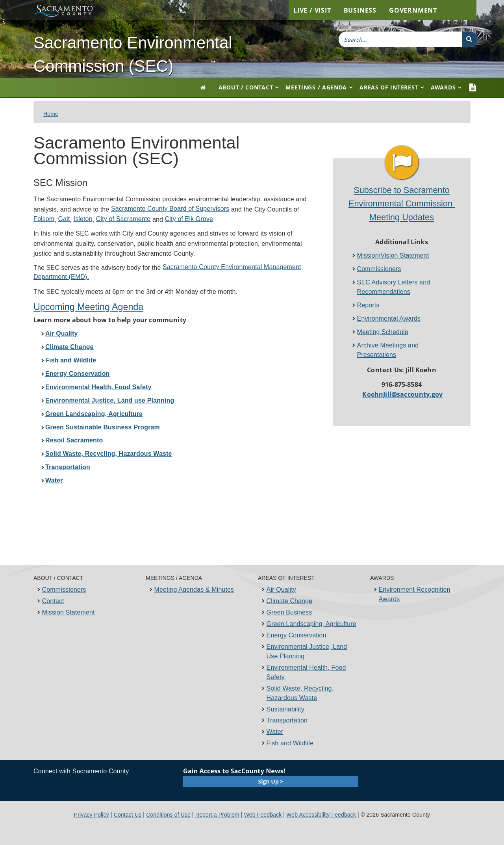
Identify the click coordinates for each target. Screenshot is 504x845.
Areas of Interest (389, 87)
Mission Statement (69, 612)
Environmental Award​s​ (389, 318)
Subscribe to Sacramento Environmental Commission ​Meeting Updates (402, 204)
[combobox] (400, 39)
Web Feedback (263, 815)
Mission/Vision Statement (393, 255)
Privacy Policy (92, 815)
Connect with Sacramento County (81, 771)
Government (413, 10)
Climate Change (290, 601)
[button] (470, 39)
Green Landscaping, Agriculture (311, 624)
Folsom (44, 219)
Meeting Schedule (383, 332)
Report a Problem (217, 815)
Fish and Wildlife (290, 743)
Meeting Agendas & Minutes (194, 590)
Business (360, 10)
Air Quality (281, 590)
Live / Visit (312, 10)
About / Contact (246, 87)
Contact (53, 601)
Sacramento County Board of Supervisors (170, 209)
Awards (443, 87)
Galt (64, 219)
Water (275, 732)
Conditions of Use (168, 815)
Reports (368, 305)
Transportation (287, 720)
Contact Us (128, 815)
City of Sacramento (123, 219)
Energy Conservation (296, 635)
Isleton (83, 219)
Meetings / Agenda (316, 87)
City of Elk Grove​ (189, 219)
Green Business (289, 612)
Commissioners (379, 269)
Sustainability (285, 709)
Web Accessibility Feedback (321, 815)
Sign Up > (271, 781)
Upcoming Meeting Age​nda (88, 307)
